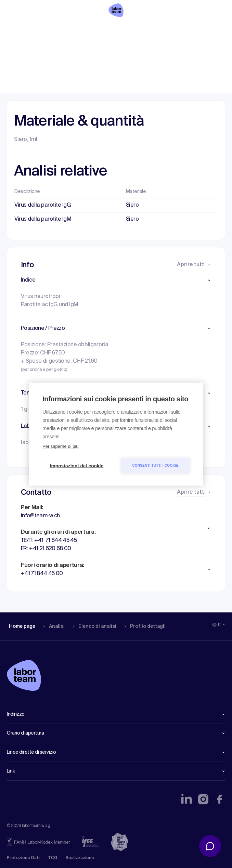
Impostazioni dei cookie (77, 465)
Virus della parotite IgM (43, 219)
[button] (116, 280)
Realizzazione (80, 858)
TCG (53, 858)
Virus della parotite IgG (43, 205)
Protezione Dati (23, 858)
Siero (132, 205)
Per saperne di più (61, 446)
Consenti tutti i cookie (155, 465)
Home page (22, 29)
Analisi (53, 29)
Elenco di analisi (92, 29)
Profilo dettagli (143, 29)
